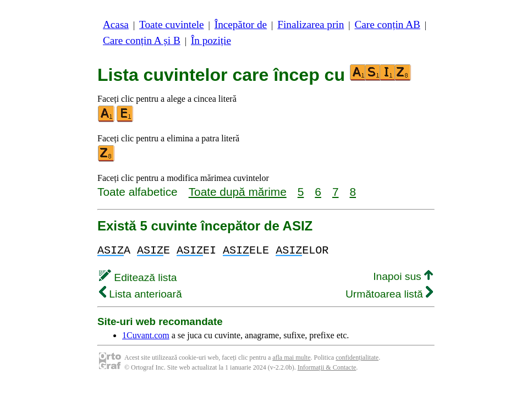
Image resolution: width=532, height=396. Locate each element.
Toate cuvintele (171, 24)
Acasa (116, 24)
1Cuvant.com (146, 335)
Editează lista (138, 277)
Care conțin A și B (142, 40)
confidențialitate (357, 358)
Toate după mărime (238, 192)
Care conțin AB (387, 24)
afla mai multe (291, 358)
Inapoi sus (403, 276)
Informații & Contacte (327, 367)
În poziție (211, 40)
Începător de (241, 24)
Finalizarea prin (311, 24)
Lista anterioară (141, 294)
